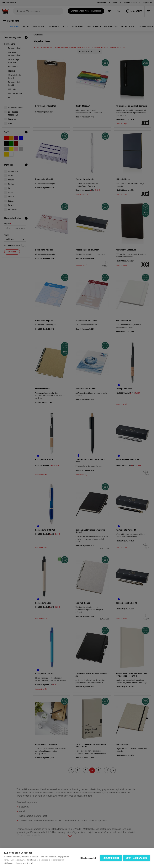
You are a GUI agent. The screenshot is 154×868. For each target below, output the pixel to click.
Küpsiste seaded (88, 858)
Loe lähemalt (28, 863)
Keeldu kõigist (111, 858)
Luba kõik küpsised (137, 858)
